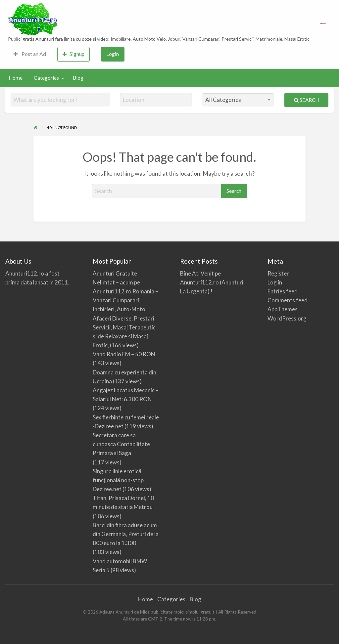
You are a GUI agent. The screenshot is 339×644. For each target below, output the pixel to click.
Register (278, 273)
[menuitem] (30, 54)
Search (306, 100)
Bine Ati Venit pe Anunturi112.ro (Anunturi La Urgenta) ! (212, 282)
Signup (73, 54)
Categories (46, 78)
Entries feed (283, 291)
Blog (78, 78)
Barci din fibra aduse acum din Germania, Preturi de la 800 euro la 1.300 (126, 534)
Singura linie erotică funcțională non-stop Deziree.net (118, 480)
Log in (275, 282)
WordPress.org (287, 318)
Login (113, 54)
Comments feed (288, 300)
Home (16, 78)
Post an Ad (30, 54)
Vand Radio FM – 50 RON (124, 354)
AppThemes (283, 309)
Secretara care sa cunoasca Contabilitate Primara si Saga (121, 444)
